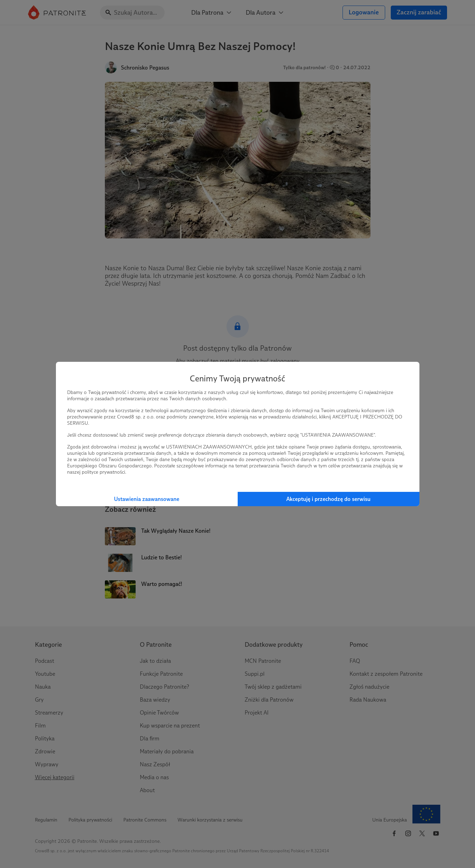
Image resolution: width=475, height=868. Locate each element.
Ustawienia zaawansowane (147, 499)
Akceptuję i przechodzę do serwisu (328, 499)
